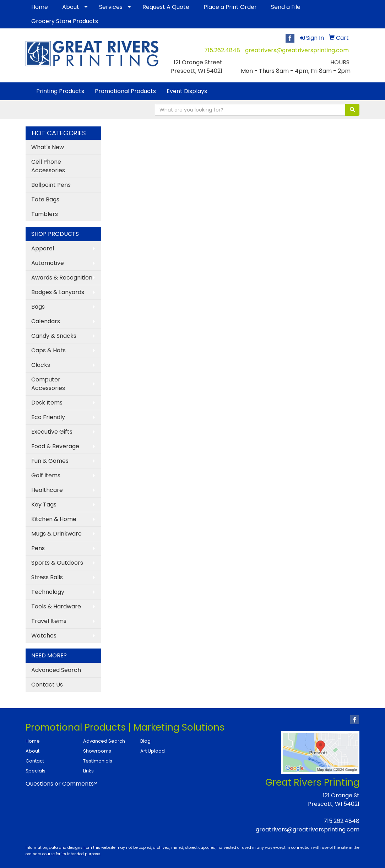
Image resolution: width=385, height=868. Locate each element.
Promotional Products (125, 91)
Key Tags (44, 504)
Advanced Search (56, 670)
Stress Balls (47, 577)
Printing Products (60, 91)
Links (88, 771)
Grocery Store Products (65, 21)
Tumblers (45, 214)
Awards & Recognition (62, 278)
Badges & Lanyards (58, 292)
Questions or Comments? (61, 784)
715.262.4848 (222, 50)
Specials (36, 771)
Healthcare (47, 490)
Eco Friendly (48, 417)
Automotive (48, 263)
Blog (145, 741)
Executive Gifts (52, 432)
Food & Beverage (55, 446)
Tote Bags (45, 199)
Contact (35, 761)
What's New (48, 147)
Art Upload (153, 751)
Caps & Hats (48, 350)
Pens (38, 548)
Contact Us (47, 685)
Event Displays (187, 91)
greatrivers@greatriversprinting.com (297, 50)
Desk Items (47, 403)
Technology (48, 592)
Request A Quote (166, 7)
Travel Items (49, 621)
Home (40, 7)
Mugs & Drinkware (56, 534)
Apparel (43, 248)
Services (111, 7)
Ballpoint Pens (51, 185)
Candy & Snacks (54, 336)
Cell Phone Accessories (48, 166)
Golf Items (46, 475)
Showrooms (97, 751)
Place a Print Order (230, 7)
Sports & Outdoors (57, 563)
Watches (44, 636)
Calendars (46, 321)
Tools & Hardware (56, 606)
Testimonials (98, 761)
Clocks (41, 365)
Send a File (286, 7)
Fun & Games (50, 461)
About (71, 7)
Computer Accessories (48, 384)
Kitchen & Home (54, 519)
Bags (38, 307)
